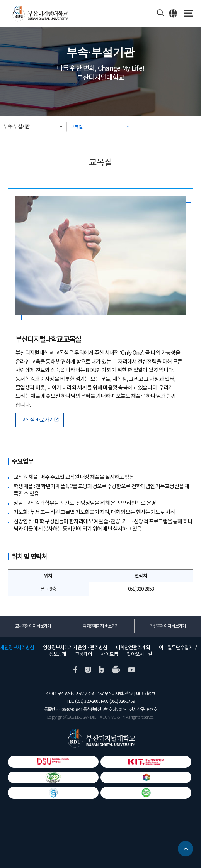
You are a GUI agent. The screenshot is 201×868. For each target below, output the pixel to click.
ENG (173, 13)
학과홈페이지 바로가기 (100, 626)
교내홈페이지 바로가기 (33, 626)
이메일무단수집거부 (178, 648)
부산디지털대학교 (40, 14)
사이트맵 (109, 654)
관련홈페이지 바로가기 (168, 626)
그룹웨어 (83, 654)
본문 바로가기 (0, 0)
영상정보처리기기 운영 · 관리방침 (75, 648)
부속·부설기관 (17, 126)
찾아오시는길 (140, 654)
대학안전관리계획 (133, 648)
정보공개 (58, 654)
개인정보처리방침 (17, 648)
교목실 (77, 126)
